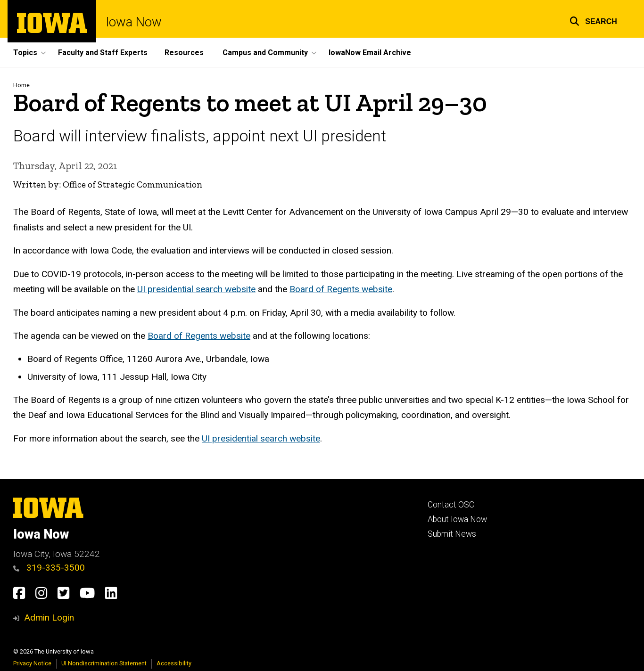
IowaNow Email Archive (370, 53)
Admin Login (49, 618)
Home (21, 85)
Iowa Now (134, 22)
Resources (184, 53)
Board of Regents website (341, 290)
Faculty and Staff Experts (103, 53)
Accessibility (174, 663)
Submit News (452, 534)
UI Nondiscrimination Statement (104, 663)
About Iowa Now (457, 519)
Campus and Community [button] (265, 53)
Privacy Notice (32, 663)
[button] (593, 20)
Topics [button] (25, 53)
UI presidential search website (196, 290)
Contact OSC (451, 505)
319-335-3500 (49, 568)
